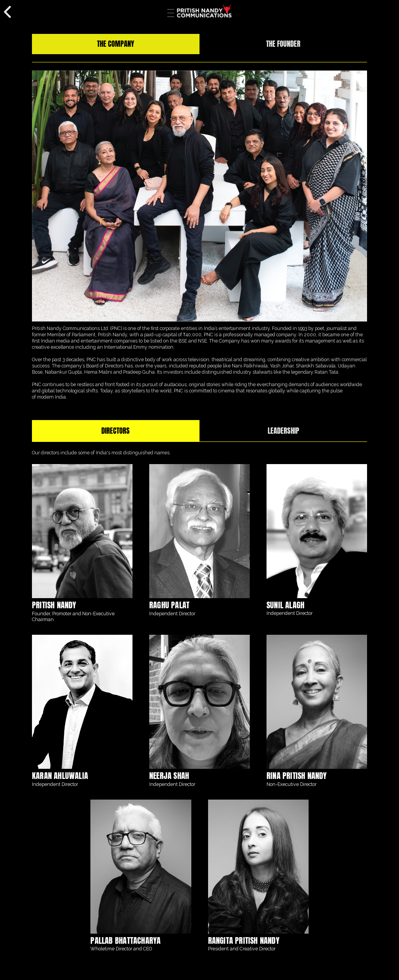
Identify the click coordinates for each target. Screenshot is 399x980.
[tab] (116, 44)
